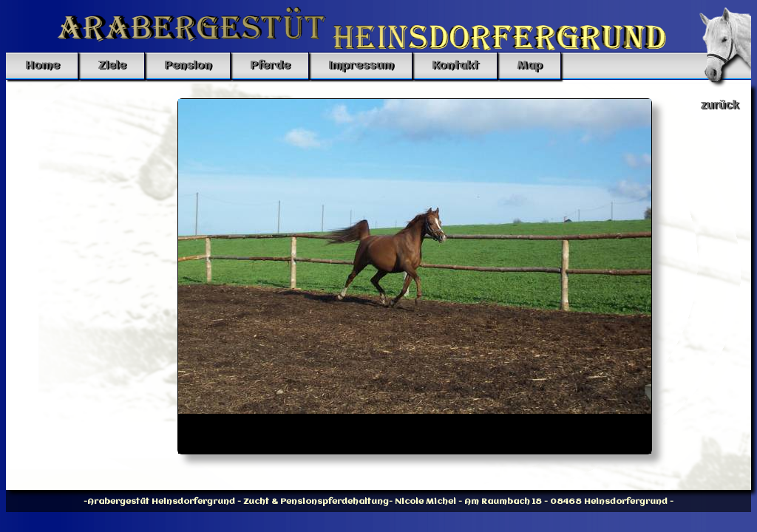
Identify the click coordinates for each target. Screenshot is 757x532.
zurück (720, 105)
